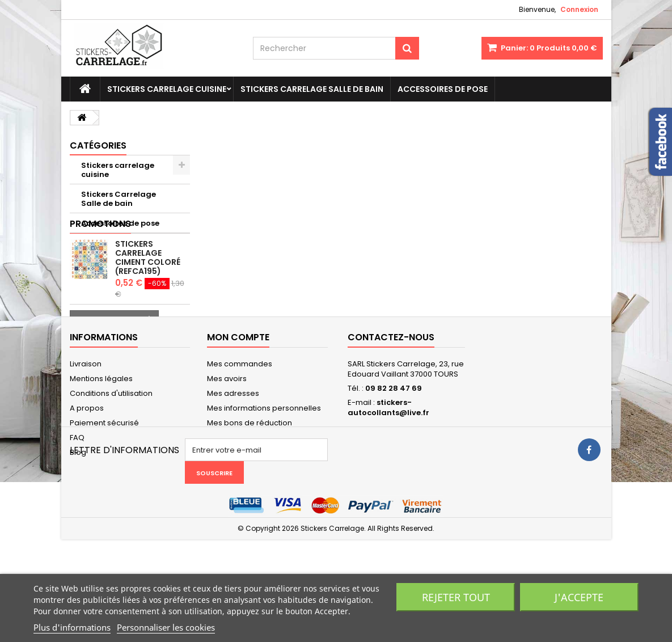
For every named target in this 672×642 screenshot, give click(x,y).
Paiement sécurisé (104, 485)
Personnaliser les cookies (166, 627)
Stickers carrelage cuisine (167, 89)
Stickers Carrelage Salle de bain (312, 89)
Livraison (86, 426)
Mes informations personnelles (264, 470)
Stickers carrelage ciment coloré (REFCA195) (148, 286)
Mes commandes (240, 426)
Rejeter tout (456, 597)
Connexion (579, 9)
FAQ (77, 499)
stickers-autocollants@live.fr (388, 469)
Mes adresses (233, 455)
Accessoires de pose (443, 89)
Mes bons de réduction (250, 485)
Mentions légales (101, 440)
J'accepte (579, 597)
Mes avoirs (227, 440)
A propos (87, 470)
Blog (78, 514)
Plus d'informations (72, 627)
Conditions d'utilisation (111, 455)
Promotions (100, 253)
